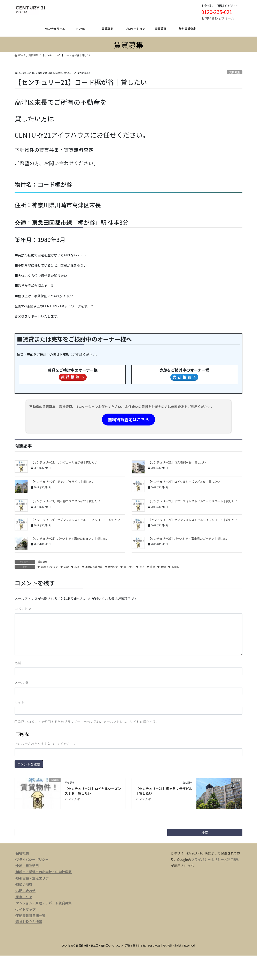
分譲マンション (49, 567)
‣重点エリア (23, 897)
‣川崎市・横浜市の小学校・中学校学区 (43, 872)
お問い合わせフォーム (218, 18)
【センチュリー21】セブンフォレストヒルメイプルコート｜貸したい (193, 520)
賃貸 (153, 567)
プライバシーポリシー (208, 859)
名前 (20, 663)
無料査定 (113, 567)
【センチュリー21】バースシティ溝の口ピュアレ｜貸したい (70, 538)
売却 (66, 567)
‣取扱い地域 (23, 884)
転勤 (163, 567)
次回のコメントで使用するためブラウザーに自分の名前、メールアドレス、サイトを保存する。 (89, 722)
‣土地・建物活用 (27, 866)
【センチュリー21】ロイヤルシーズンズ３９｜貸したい (184, 482)
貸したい (129, 567)
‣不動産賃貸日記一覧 (30, 915)
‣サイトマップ (25, 909)
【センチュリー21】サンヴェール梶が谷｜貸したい (64, 462)
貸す (142, 567)
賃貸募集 (235, 72)
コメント (23, 609)
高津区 (175, 567)
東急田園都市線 (94, 567)
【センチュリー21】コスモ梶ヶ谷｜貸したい (177, 462)
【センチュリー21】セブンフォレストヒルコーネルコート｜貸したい (76, 520)
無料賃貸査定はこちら (128, 419)
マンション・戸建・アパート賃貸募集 (44, 903)
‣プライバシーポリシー (32, 859)
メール (22, 682)
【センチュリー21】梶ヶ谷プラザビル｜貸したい (63, 482)
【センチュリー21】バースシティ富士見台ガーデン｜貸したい (188, 538)
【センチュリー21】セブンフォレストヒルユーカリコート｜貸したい (193, 501)
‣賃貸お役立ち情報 (28, 922)
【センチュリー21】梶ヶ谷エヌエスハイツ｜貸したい (66, 501)
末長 (77, 567)
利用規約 (234, 859)
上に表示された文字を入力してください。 (46, 744)
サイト (20, 702)
